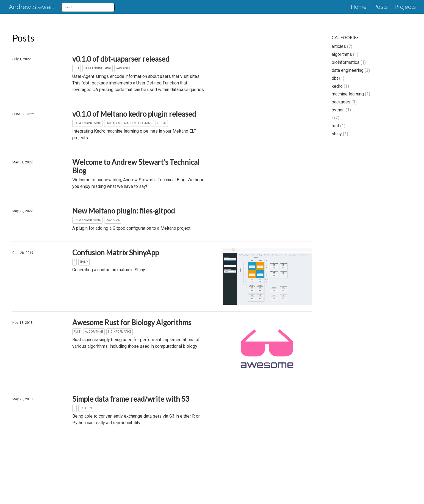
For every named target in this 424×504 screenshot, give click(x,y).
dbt (335, 78)
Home (359, 7)
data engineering (348, 70)
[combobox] (86, 7)
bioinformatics (346, 62)
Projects (405, 7)
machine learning (348, 94)
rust (335, 126)
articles (339, 46)
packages (341, 102)
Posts (381, 7)
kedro (337, 86)
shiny (337, 134)
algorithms (342, 54)
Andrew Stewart (32, 7)
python (338, 110)
